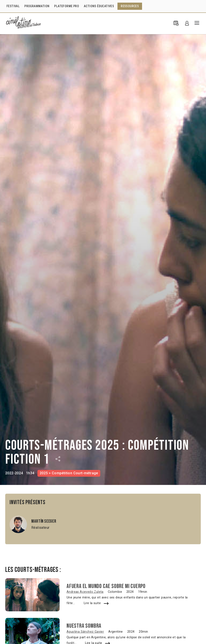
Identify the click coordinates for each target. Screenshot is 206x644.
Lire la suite (92, 603)
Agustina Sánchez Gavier (85, 632)
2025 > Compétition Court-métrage (69, 473)
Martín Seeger (44, 521)
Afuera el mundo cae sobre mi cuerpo (106, 586)
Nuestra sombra (84, 626)
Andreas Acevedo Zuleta (85, 592)
